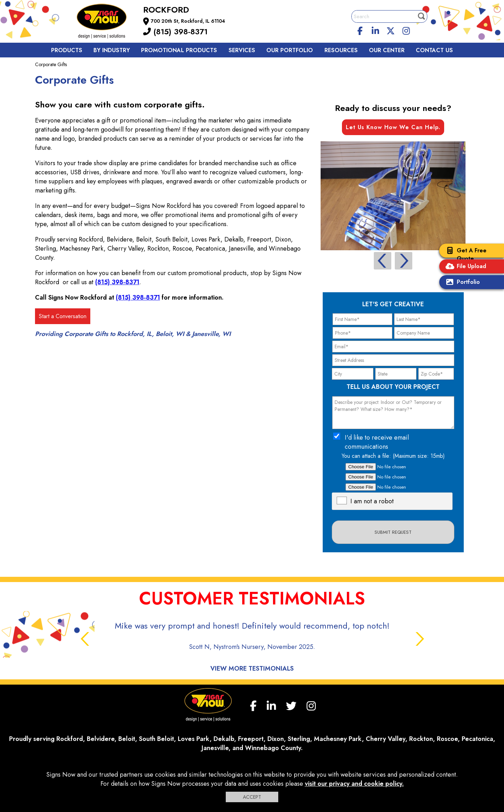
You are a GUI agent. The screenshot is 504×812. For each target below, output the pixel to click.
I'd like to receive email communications (377, 442)
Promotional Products (179, 50)
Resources (341, 50)
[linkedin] (376, 30)
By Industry (112, 50)
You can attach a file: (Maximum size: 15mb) (393, 456)
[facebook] (360, 30)
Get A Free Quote (465, 254)
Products (67, 50)
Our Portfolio (290, 50)
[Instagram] (406, 30)
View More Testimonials (252, 668)
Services (242, 50)
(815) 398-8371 (175, 31)
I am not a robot (372, 501)
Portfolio (461, 283)
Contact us (434, 50)
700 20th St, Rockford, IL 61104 (188, 21)
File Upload (464, 267)
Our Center (387, 50)
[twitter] (391, 30)
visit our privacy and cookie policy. (354, 784)
